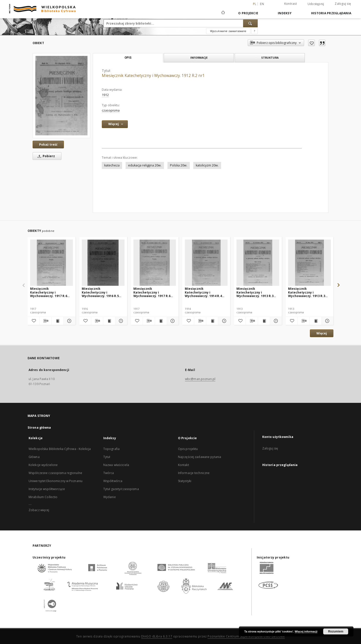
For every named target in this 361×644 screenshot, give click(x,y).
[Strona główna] (223, 13)
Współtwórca (113, 481)
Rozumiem (336, 631)
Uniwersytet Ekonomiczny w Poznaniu (56, 481)
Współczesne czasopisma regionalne (55, 473)
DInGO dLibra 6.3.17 (157, 636)
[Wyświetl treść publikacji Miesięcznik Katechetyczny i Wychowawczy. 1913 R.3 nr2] (315, 321)
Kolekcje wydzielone (43, 465)
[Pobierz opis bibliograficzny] (46, 321)
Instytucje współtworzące (47, 489)
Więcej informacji (306, 631)
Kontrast (291, 4)
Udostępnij (316, 4)
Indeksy (285, 13)
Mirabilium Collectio (43, 497)
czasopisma (111, 110)
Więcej (322, 333)
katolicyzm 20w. (207, 165)
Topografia (111, 449)
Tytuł (107, 457)
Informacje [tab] (199, 58)
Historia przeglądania (331, 13)
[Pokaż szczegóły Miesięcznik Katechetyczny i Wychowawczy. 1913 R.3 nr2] (327, 321)
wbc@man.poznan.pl (200, 379)
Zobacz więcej (39, 510)
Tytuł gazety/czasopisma (121, 489)
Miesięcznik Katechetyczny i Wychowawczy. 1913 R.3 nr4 (255, 292)
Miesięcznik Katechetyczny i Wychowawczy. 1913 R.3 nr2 (307, 292)
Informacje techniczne (194, 473)
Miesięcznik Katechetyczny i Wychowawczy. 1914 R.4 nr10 (203, 292)
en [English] (262, 4)
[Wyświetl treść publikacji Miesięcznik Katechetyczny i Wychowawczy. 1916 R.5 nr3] (109, 321)
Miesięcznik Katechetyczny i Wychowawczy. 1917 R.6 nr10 (49, 292)
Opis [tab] (128, 58)
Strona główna (39, 428)
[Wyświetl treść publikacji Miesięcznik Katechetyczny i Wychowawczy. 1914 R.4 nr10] (212, 321)
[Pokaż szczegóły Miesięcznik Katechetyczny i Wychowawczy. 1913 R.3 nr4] (275, 321)
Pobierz (45, 156)
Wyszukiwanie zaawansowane (228, 31)
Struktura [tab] (270, 58)
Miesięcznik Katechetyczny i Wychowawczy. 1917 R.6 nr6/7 (152, 292)
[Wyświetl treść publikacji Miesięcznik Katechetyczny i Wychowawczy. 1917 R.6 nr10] (58, 321)
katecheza (112, 165)
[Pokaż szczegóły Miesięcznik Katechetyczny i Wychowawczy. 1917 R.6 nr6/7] (172, 321)
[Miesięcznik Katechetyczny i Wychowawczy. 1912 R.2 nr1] (61, 96)
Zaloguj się (343, 4)
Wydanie (110, 497)
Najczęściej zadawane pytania (200, 457)
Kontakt (184, 465)
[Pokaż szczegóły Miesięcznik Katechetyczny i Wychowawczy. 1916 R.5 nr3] (120, 321)
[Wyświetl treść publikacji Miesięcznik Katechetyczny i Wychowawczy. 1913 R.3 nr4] (264, 321)
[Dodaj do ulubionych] (311, 43)
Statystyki (185, 481)
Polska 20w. (179, 165)
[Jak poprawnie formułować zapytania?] (254, 31)
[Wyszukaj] (250, 23)
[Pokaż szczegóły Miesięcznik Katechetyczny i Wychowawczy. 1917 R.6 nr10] (69, 321)
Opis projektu (188, 449)
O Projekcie (248, 13)
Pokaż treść (48, 145)
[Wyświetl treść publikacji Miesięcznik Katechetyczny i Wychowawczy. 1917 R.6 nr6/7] (161, 321)
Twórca (109, 473)
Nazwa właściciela (116, 465)
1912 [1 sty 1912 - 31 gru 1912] (105, 95)
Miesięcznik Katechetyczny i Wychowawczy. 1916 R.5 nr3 (100, 292)
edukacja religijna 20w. (145, 165)
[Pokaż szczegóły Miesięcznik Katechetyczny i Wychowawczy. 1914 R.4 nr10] (223, 321)
